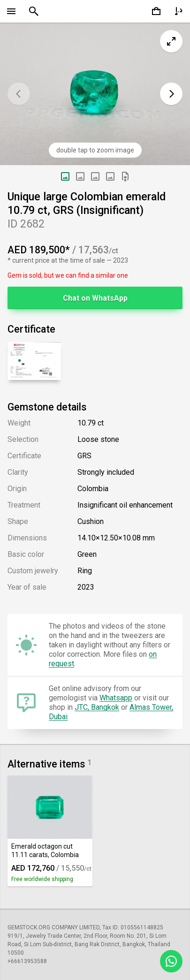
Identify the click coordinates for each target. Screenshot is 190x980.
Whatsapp (116, 698)
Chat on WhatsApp (95, 298)
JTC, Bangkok (97, 707)
